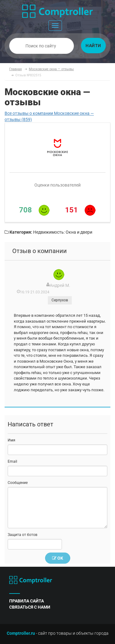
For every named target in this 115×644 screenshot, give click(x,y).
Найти (93, 46)
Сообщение (18, 483)
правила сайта (27, 601)
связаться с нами (30, 607)
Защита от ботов (23, 535)
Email (12, 461)
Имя (11, 440)
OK (58, 558)
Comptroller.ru (21, 633)
